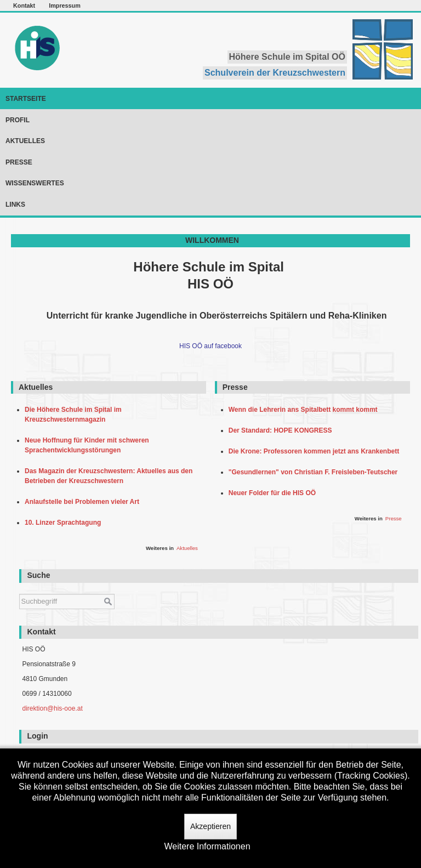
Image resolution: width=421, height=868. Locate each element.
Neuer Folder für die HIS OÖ (274, 493)
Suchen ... (19, 589)
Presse (19, 162)
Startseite (26, 99)
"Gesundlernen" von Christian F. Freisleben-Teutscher (315, 472)
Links (15, 205)
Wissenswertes (35, 183)
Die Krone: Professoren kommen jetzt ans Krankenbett (316, 451)
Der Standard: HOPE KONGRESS (282, 430)
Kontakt (24, 5)
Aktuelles (25, 141)
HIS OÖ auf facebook (210, 346)
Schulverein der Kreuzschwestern (275, 73)
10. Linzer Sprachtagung (65, 523)
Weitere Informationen (207, 846)
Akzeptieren (210, 826)
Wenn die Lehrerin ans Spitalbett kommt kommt (305, 410)
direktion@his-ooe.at (52, 708)
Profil (18, 120)
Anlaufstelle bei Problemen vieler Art (84, 502)
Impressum (65, 5)
